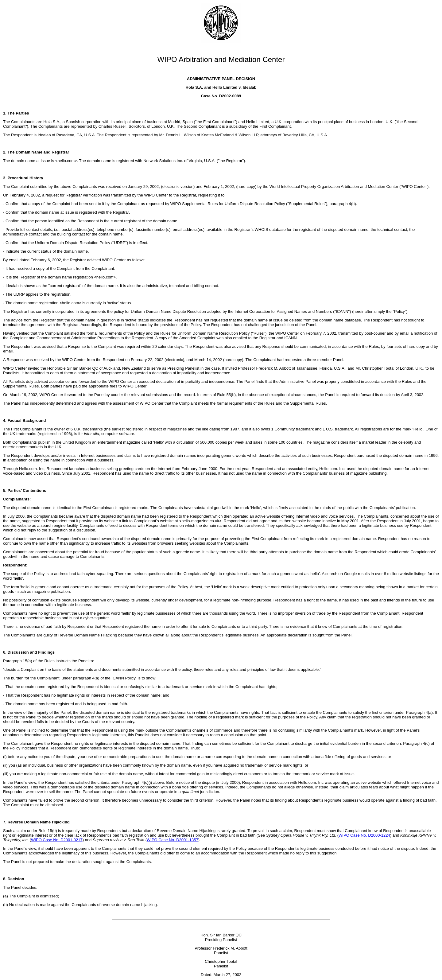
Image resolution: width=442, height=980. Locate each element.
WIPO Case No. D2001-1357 (173, 840)
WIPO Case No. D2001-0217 (57, 840)
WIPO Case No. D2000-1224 (364, 835)
